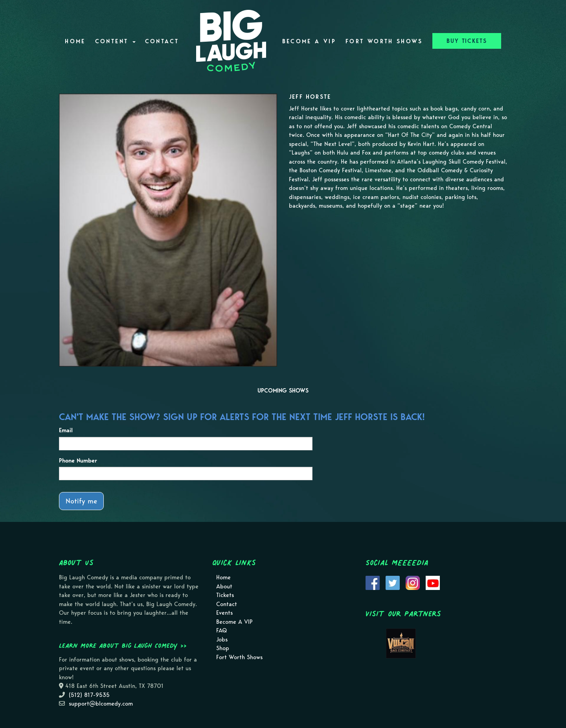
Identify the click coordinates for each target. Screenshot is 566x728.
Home (75, 41)
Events (224, 613)
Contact (162, 41)
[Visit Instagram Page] (413, 582)
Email (66, 430)
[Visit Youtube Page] (433, 582)
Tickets (225, 595)
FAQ (221, 630)
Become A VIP (309, 41)
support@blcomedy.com (101, 704)
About (224, 586)
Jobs (222, 640)
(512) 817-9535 (89, 695)
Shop (223, 648)
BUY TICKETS (467, 41)
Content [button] (115, 41)
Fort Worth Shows (384, 41)
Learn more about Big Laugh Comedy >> (123, 645)
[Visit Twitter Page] (393, 582)
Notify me (81, 501)
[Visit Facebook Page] (373, 582)
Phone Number (78, 461)
